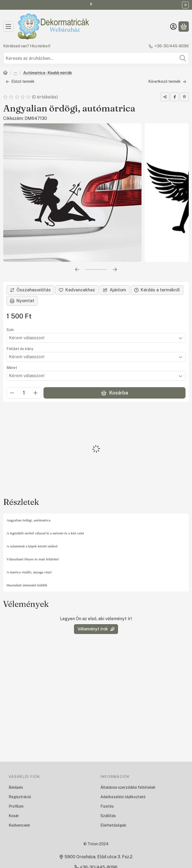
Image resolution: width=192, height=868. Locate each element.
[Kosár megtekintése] (184, 27)
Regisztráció (20, 797)
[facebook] (175, 97)
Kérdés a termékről (157, 290)
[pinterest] (184, 97)
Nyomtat (22, 301)
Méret (12, 368)
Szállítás (108, 816)
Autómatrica (15, 73)
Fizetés (107, 806)
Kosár (14, 816)
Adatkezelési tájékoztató (123, 797)
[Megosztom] (165, 97)
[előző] (77, 269)
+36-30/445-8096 (172, 46)
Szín (10, 330)
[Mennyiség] (24, 393)
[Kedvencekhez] (77, 290)
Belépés (16, 787)
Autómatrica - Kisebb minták (48, 73)
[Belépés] (173, 27)
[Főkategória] (5, 73)
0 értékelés (45, 97)
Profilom (16, 806)
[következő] (115, 269)
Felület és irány (20, 349)
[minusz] (12, 393)
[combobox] (96, 58)
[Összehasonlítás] (30, 290)
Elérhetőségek (113, 825)
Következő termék (167, 81)
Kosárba (114, 393)
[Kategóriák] (8, 27)
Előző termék (20, 81)
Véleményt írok (96, 629)
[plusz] (36, 393)
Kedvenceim (19, 825)
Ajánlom (115, 290)
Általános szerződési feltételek (128, 787)
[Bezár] (185, 5)
